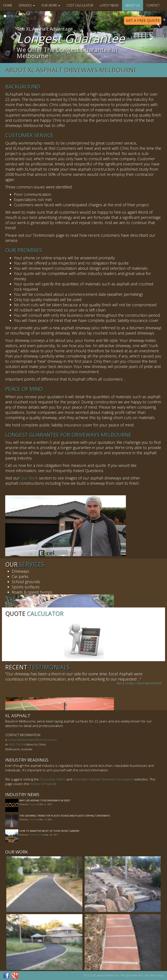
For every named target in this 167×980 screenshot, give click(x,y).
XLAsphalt (32, 804)
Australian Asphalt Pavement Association (103, 779)
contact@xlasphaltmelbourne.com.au (33, 740)
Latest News (109, 5)
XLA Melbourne (35, 835)
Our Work (51, 5)
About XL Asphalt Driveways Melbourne (71, 70)
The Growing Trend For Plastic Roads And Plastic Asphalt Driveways (65, 816)
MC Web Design (155, 976)
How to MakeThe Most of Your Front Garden (49, 831)
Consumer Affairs (53, 779)
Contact (153, 5)
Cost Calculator (80, 5)
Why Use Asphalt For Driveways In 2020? (45, 800)
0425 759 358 (17, 744)
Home (8, 5)
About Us (133, 5)
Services (27, 5)
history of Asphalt (43, 784)
